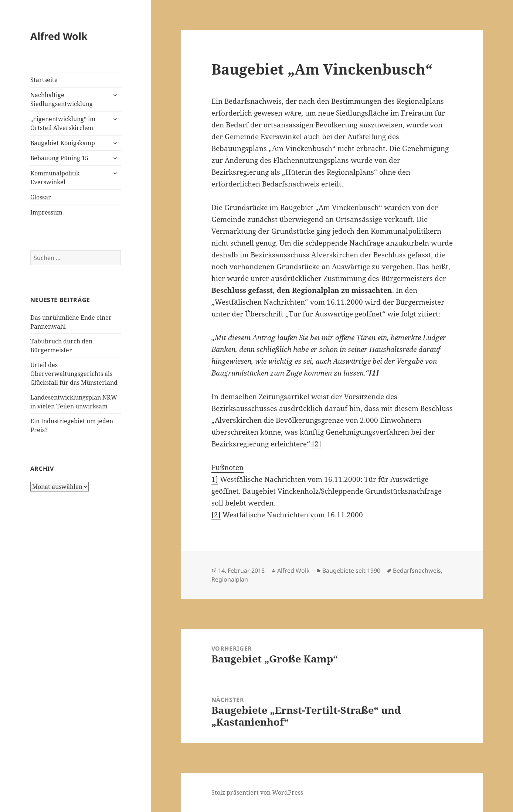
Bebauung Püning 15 (59, 158)
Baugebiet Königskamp (63, 143)
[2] (317, 444)
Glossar (41, 197)
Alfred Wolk (59, 36)
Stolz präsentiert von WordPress (257, 792)
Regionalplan (230, 579)
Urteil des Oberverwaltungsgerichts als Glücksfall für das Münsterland (74, 374)
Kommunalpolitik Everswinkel (55, 178)
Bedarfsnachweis (417, 571)
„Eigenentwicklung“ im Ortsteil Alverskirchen (63, 123)
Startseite (44, 80)
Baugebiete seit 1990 (351, 571)
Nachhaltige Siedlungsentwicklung (62, 99)
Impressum (46, 212)
